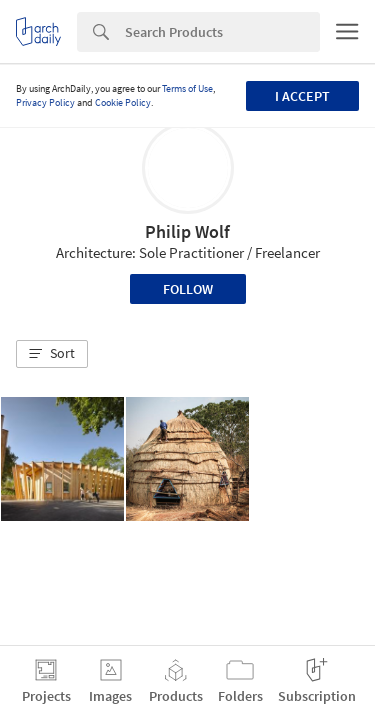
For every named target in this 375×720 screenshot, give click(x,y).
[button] (52, 354)
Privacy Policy (45, 102)
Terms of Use (187, 88)
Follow (188, 289)
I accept (302, 96)
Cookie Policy (123, 102)
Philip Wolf (187, 231)
